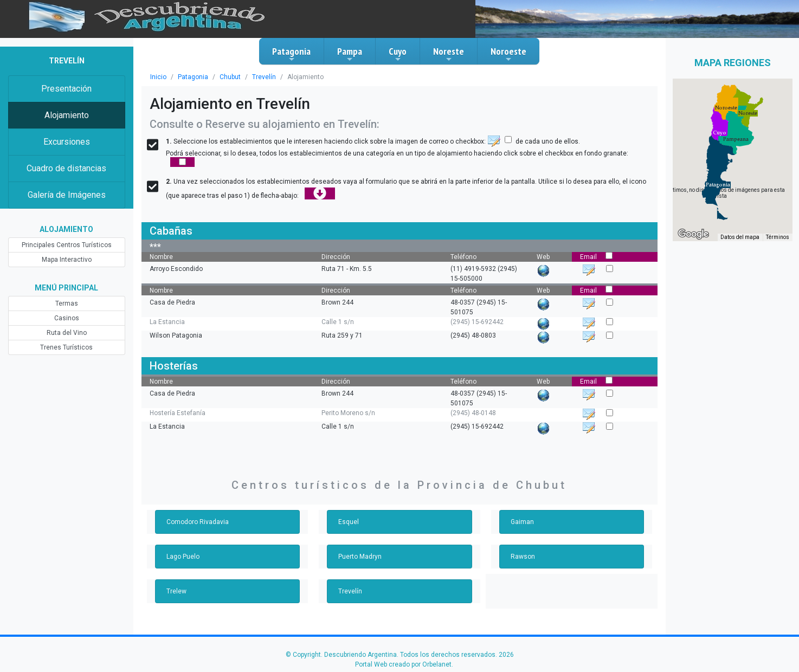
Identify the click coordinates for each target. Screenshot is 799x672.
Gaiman (522, 522)
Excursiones (67, 142)
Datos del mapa (740, 237)
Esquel (349, 522)
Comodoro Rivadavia (198, 522)
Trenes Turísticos (66, 347)
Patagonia (291, 54)
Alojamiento (67, 115)
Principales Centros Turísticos (67, 245)
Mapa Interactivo (67, 260)
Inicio (158, 77)
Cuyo (398, 54)
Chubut (230, 77)
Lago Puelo (183, 557)
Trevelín (264, 77)
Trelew (176, 591)
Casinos (67, 318)
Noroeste (508, 54)
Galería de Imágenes (67, 195)
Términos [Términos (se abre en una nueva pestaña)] (778, 237)
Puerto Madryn (360, 557)
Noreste (449, 54)
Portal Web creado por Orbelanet (403, 664)
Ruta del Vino (67, 333)
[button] (718, 185)
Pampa (350, 54)
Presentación (66, 89)
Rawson (523, 557)
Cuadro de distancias (66, 168)
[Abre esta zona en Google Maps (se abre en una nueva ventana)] (693, 234)
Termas (67, 303)
